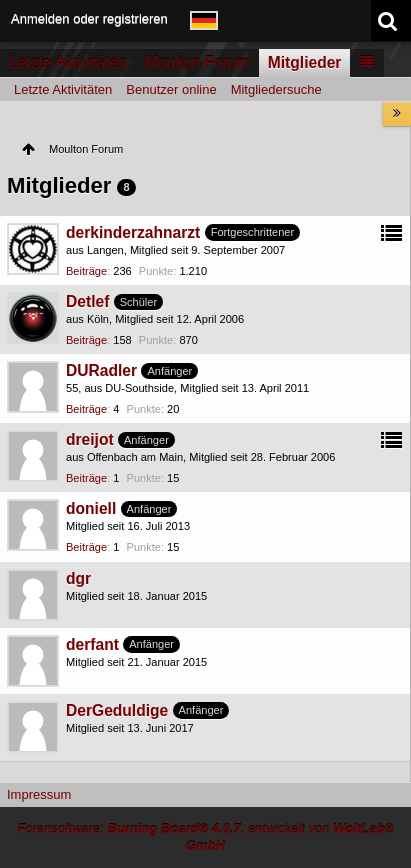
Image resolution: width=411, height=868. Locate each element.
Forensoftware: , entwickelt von (205, 837)
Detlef (87, 301)
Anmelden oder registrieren (89, 18)
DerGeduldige (117, 710)
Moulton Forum (197, 62)
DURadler (101, 370)
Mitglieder (305, 62)
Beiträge (86, 271)
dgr (78, 578)
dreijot (90, 439)
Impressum (39, 794)
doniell (91, 508)
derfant (92, 644)
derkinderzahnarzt (133, 232)
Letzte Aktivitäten (68, 62)
